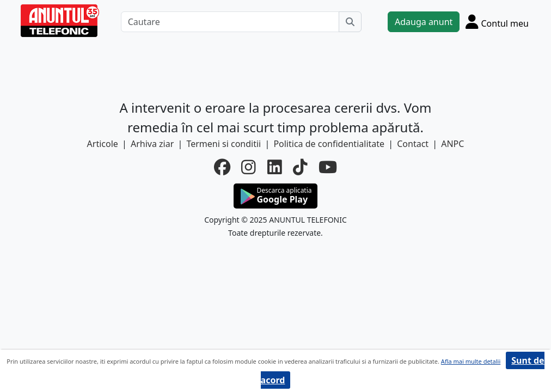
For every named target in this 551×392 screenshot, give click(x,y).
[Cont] (497, 22)
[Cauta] (350, 22)
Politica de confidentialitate (329, 144)
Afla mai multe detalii (471, 361)
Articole (103, 144)
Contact (413, 144)
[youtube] (328, 167)
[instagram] (249, 167)
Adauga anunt (424, 22)
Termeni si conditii (224, 144)
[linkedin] (275, 167)
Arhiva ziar (152, 144)
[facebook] (222, 167)
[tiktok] (300, 167)
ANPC (452, 144)
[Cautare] (230, 22)
